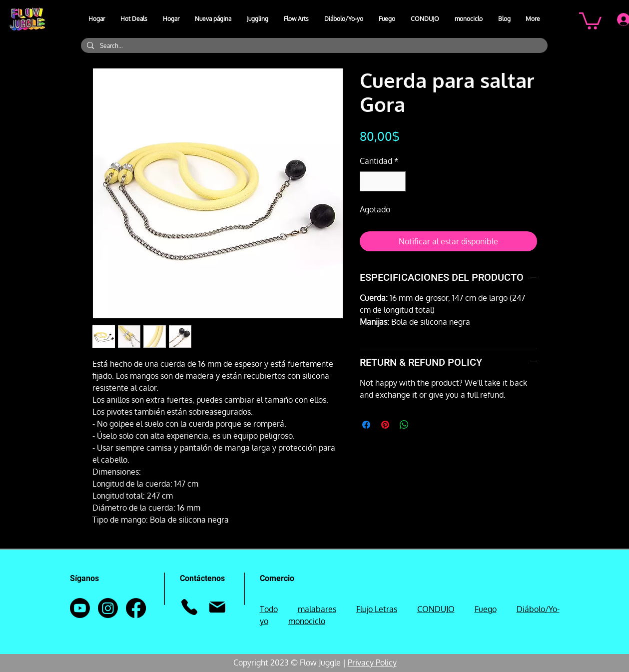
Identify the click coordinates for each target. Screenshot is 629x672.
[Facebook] (136, 608)
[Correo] (218, 607)
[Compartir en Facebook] (366, 425)
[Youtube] (80, 608)
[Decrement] (368, 181)
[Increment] (397, 181)
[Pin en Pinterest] (385, 425)
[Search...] (313, 46)
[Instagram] (108, 608)
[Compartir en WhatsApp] (404, 425)
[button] (258, 19)
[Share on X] (423, 425)
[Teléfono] (190, 607)
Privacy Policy (372, 663)
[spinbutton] (383, 181)
